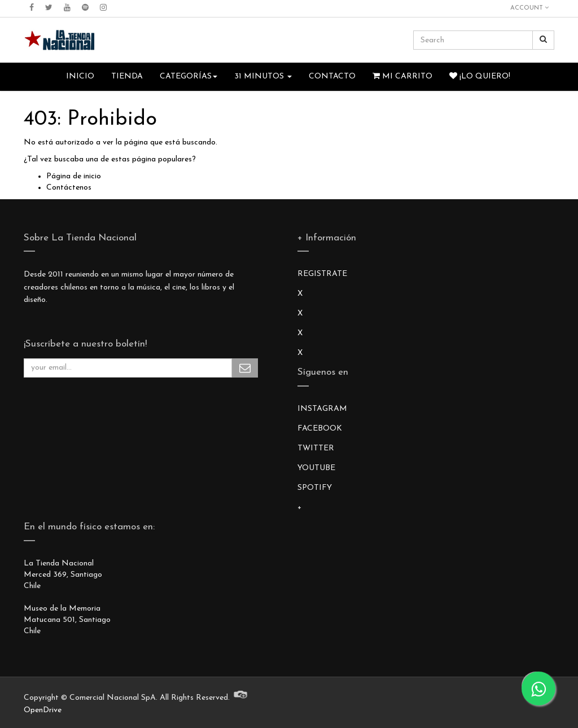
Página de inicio (74, 176)
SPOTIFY (315, 488)
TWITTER (316, 448)
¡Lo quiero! (480, 76)
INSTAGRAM (322, 409)
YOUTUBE (316, 468)
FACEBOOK (320, 429)
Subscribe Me (245, 368)
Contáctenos (69, 188)
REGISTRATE (322, 274)
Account (529, 8)
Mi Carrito (402, 76)
